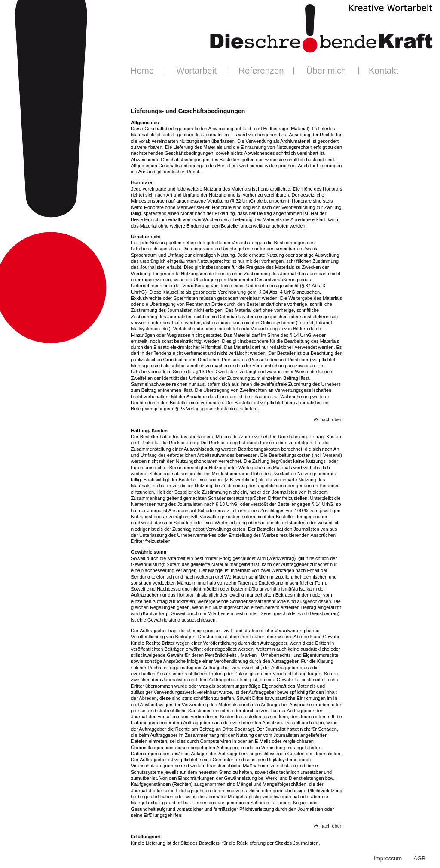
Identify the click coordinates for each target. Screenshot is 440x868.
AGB (419, 858)
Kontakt (383, 71)
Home (142, 71)
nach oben (332, 419)
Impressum (388, 858)
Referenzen (261, 71)
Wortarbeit (196, 71)
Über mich (326, 71)
